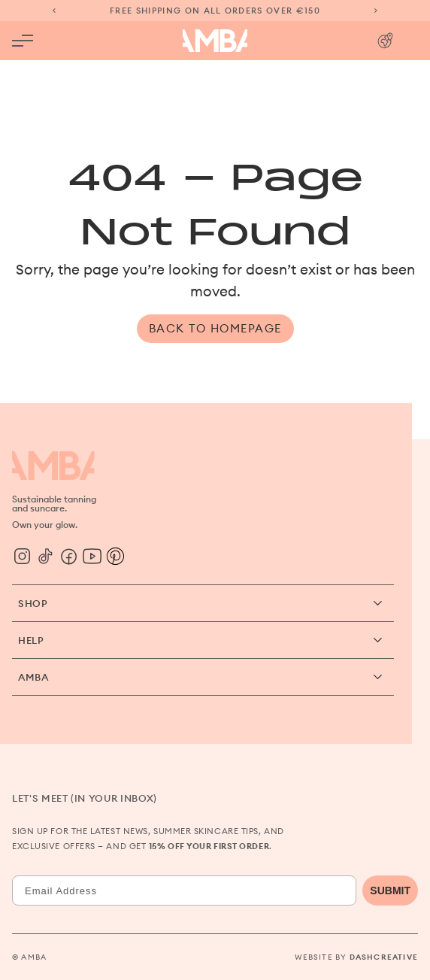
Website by (356, 957)
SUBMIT (390, 890)
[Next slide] (376, 11)
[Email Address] (184, 890)
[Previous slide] (54, 11)
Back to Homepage (215, 328)
